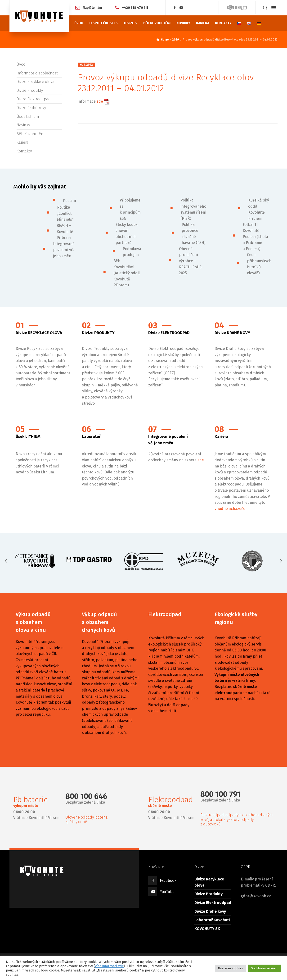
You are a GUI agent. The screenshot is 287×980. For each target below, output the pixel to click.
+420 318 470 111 (135, 7)
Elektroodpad (165, 614)
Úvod (21, 64)
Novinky (23, 125)
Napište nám (92, 7)
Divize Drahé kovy (31, 108)
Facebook (168, 881)
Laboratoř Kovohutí (212, 920)
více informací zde (109, 966)
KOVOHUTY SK (207, 929)
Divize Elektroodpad (34, 99)
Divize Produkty (30, 90)
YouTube (167, 892)
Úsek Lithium (28, 117)
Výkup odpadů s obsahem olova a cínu (33, 622)
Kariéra (22, 142)
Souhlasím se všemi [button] (265, 968)
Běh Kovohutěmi (31, 134)
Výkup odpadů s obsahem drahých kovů (99, 622)
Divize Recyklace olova (36, 82)
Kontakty (24, 151)
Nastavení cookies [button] (230, 968)
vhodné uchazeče (230, 509)
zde (100, 101)
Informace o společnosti (38, 73)
